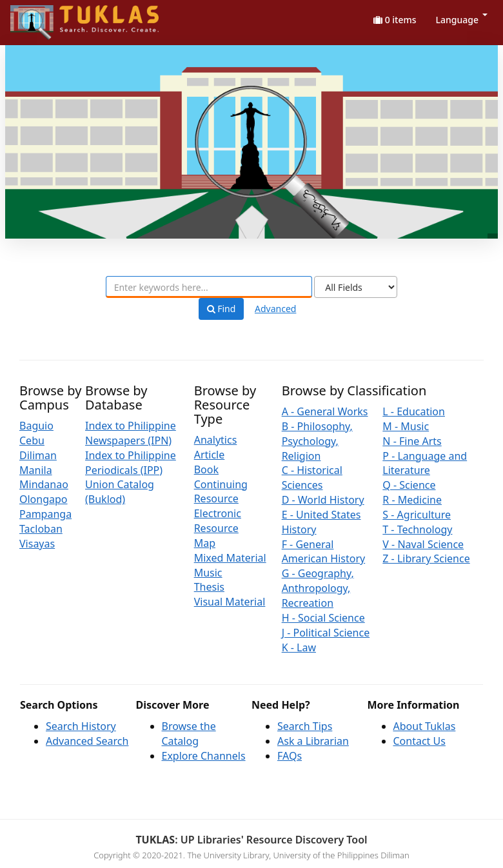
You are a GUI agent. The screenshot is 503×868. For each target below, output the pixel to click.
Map (205, 543)
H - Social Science (323, 618)
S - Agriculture (417, 515)
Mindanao (44, 484)
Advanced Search (87, 741)
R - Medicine (412, 500)
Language (462, 20)
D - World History (323, 500)
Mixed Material (230, 558)
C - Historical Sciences (312, 478)
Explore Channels (204, 756)
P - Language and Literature (425, 463)
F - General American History (324, 552)
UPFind (42, 16)
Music (208, 573)
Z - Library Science (426, 558)
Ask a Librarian (313, 741)
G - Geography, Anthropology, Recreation (318, 588)
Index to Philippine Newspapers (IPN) (131, 433)
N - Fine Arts (412, 441)
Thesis (209, 587)
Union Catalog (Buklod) (120, 492)
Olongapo (44, 499)
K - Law (299, 647)
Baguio (36, 426)
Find (222, 309)
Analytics (216, 440)
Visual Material (230, 602)
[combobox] (209, 287)
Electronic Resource (218, 521)
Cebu (32, 440)
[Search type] (356, 287)
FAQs (290, 756)
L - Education (414, 411)
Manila (36, 470)
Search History (81, 726)
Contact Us (419, 741)
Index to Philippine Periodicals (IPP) (131, 463)
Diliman (38, 455)
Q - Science (409, 485)
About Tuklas (425, 726)
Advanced (275, 309)
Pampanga (45, 514)
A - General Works (325, 411)
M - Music (406, 426)
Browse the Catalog (189, 734)
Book (206, 469)
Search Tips (305, 726)
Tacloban (41, 529)
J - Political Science (326, 633)
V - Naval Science (423, 544)
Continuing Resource (221, 492)
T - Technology (417, 529)
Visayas (37, 544)
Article (210, 455)
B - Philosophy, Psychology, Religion (317, 441)
